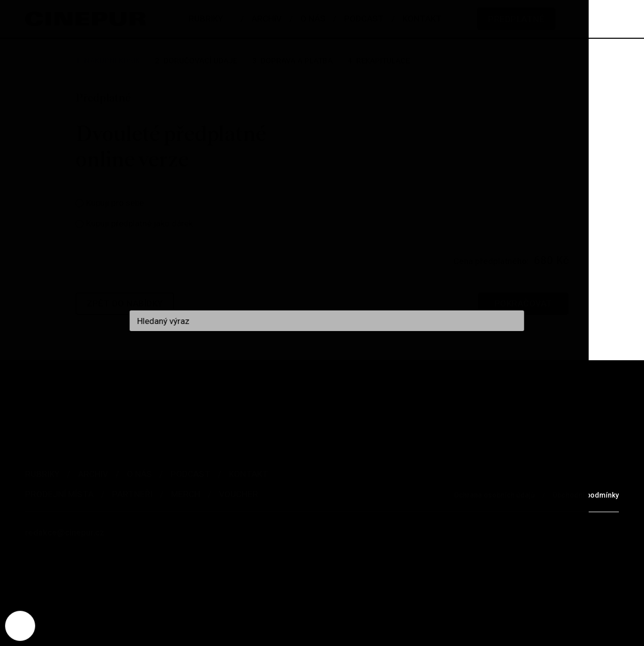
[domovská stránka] (86, 19)
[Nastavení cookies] (20, 626)
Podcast (190, 474)
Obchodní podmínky (586, 495)
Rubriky (42, 474)
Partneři (132, 494)
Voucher (238, 494)
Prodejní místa (59, 494)
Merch (186, 494)
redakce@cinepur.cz (65, 532)
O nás (139, 474)
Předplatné (516, 19)
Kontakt (249, 474)
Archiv (93, 474)
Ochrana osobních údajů (494, 495)
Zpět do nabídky (125, 303)
